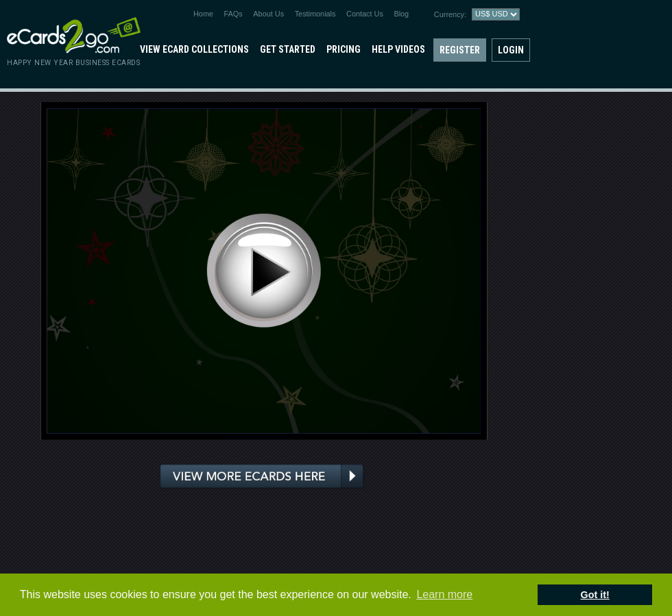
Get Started (288, 49)
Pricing (344, 49)
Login (511, 50)
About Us (268, 14)
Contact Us (365, 14)
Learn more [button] (444, 594)
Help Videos (398, 49)
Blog (401, 14)
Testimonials (315, 14)
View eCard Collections (194, 49)
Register (460, 50)
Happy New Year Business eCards (73, 63)
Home (203, 14)
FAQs (233, 14)
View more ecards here (262, 477)
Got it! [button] (595, 595)
